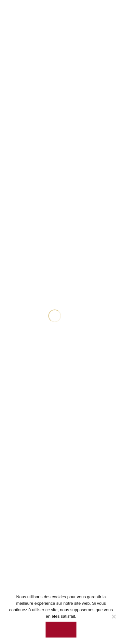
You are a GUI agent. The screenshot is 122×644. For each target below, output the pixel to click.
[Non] (114, 616)
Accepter (61, 629)
